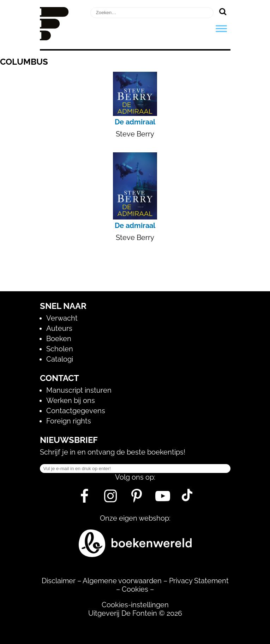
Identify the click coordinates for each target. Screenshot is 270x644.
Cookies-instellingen (135, 605)
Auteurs (59, 328)
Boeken (59, 339)
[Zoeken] (223, 11)
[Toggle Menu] (221, 28)
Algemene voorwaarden (122, 581)
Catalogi (60, 359)
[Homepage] (54, 38)
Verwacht (62, 318)
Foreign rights (69, 421)
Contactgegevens (76, 411)
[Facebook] (85, 499)
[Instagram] (111, 499)
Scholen (60, 349)
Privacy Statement (199, 581)
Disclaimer (59, 581)
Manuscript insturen (79, 390)
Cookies (135, 589)
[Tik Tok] (187, 499)
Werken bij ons (71, 400)
